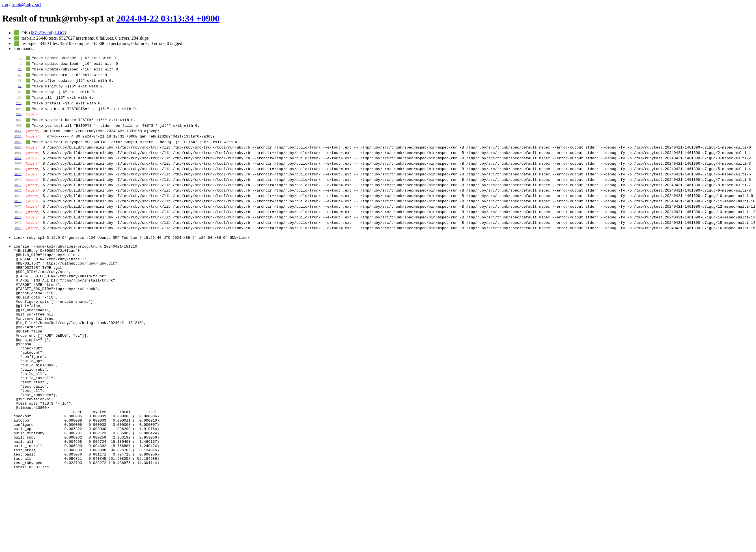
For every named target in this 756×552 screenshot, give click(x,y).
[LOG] (60, 33)
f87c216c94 (41, 33)
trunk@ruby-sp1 (26, 5)
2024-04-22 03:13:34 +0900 (168, 18)
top (5, 5)
